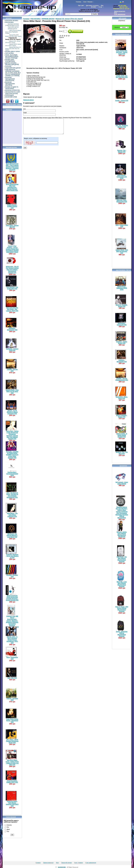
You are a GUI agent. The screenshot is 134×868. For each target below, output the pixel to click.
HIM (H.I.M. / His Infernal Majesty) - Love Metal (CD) (12, 535)
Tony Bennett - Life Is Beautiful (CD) (12, 288)
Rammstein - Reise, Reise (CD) (122, 398)
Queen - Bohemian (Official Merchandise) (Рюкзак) (122, 634)
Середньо (64, 36)
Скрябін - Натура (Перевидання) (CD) (122, 379)
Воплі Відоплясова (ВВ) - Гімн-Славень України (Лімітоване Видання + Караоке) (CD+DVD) (12, 167)
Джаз (8, 829)
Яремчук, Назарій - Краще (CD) (122, 306)
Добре (67, 36)
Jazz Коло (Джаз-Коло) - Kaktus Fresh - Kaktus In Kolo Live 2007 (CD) (12, 762)
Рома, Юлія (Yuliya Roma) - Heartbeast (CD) (12, 721)
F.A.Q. (100, 7)
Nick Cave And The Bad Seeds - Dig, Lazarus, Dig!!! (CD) (12, 309)
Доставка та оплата (92, 6)
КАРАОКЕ (8, 66)
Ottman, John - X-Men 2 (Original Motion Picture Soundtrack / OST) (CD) (12, 640)
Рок (8, 827)
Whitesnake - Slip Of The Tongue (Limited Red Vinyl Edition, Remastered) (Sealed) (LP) (12, 270)
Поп (8, 832)
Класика (9, 825)
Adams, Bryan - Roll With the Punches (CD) (122, 251)
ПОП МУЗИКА (10, 53)
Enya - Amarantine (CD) (12, 658)
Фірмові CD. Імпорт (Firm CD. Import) (13, 39)
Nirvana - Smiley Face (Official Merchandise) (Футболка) (122, 534)
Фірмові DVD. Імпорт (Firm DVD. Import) (13, 42)
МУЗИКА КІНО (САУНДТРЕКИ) (10, 61)
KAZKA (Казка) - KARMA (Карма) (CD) (12, 206)
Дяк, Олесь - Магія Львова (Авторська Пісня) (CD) (12, 741)
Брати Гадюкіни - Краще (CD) (122, 416)
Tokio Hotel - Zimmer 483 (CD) (12, 226)
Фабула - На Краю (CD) (12, 699)
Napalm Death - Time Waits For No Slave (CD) (12, 392)
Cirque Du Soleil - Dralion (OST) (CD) (12, 782)
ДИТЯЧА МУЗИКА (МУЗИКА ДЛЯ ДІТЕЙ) (12, 64)
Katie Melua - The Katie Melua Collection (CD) (12, 515)
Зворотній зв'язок (67, 863)
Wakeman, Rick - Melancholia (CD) (122, 201)
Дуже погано (60, 36)
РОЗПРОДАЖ (9, 95)
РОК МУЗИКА (9, 22)
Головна (79, 2)
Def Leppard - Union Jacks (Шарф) (122, 483)
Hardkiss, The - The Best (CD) (122, 453)
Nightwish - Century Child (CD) (12, 350)
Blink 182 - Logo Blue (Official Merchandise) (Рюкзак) (122, 584)
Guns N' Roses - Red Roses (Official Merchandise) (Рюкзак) (122, 609)
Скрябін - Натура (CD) (12, 370)
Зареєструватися (120, 11)
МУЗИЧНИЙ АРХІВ (11, 97)
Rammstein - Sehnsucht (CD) (122, 324)
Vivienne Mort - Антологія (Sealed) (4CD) (12, 474)
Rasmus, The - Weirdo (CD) (122, 151)
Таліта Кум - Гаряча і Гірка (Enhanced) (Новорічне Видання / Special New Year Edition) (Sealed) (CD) (12, 435)
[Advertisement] (12, 128)
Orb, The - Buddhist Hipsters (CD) (122, 126)
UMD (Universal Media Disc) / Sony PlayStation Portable (13, 32)
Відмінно (69, 36)
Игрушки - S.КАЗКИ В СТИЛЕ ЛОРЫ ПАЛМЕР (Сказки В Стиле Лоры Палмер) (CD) (12, 455)
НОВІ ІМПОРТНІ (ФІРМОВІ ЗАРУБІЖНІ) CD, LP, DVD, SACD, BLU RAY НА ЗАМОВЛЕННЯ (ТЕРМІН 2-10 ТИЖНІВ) (13, 73)
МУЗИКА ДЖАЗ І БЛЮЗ (13, 52)
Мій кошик (123, 18)
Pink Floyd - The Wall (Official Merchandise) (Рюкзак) (122, 559)
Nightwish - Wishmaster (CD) (12, 329)
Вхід (116, 13)
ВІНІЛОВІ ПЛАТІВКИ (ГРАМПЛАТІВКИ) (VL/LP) (12, 25)
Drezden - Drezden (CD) (12, 576)
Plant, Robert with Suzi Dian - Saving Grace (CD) (122, 52)
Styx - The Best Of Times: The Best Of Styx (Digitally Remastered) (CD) (12, 495)
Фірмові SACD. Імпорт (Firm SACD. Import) (13, 45)
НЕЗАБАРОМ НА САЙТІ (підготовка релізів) (13, 93)
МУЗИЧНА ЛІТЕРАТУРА (13, 90)
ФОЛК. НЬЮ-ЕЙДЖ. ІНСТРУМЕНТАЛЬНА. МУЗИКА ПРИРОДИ (12, 57)
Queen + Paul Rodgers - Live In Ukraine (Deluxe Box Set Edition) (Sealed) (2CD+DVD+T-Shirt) (12, 249)
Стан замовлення (120, 14)
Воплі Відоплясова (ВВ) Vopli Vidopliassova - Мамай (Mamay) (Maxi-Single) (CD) (12, 187)
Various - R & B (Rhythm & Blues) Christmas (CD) (12, 412)
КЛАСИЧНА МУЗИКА (12, 21)
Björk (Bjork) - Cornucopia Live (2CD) (122, 177)
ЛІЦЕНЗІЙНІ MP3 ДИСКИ (13, 68)
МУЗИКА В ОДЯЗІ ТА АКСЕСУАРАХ (12, 88)
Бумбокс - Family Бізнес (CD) (122, 342)
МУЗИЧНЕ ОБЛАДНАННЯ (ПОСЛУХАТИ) (10, 79)
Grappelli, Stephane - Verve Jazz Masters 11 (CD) (12, 556)
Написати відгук (28, 100)
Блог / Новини (88, 2)
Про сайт (81, 6)
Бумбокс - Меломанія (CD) (122, 361)
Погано (62, 36)
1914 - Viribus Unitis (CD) (122, 226)
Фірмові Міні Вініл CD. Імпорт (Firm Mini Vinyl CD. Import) (13, 49)
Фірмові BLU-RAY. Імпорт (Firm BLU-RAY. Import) (13, 36)
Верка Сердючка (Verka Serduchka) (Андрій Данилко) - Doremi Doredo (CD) (12, 598)
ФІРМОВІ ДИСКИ (12, 29)
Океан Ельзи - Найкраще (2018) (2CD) (122, 288)
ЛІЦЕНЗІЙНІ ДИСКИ (13, 27)
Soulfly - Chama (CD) (122, 101)
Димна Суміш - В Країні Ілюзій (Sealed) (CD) (122, 435)
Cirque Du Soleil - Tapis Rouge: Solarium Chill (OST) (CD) (12, 804)
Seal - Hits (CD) (12, 678)
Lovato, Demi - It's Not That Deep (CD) (122, 76)
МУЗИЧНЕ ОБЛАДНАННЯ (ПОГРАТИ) (10, 84)
